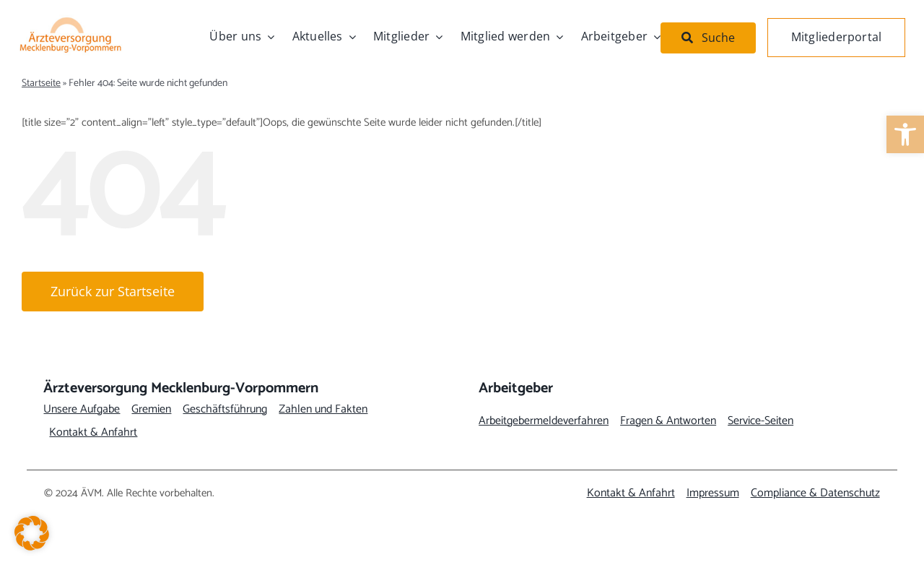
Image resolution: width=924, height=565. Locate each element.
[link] (905, 134)
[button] (32, 533)
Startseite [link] (41, 83)
